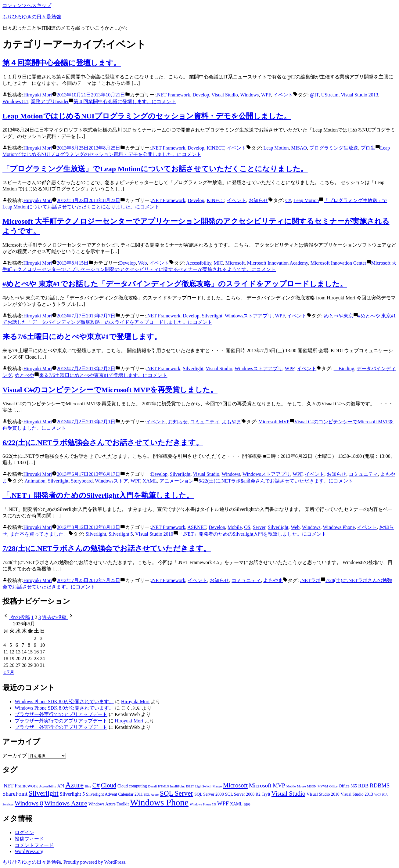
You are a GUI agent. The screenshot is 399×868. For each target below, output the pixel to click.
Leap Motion (276, 148)
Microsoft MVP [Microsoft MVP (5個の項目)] (267, 785)
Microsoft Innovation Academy (278, 263)
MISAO (299, 148)
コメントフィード (34, 845)
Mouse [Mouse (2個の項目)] (301, 786)
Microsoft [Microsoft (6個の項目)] (235, 785)
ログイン (24, 832)
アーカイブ (15, 756)
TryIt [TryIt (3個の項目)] (266, 794)
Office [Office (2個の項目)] (334, 786)
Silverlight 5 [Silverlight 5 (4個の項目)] (72, 794)
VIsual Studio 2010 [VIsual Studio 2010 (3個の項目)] (323, 794)
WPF (266, 95)
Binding (344, 369)
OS (247, 527)
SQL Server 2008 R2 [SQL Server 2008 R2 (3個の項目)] (243, 794)
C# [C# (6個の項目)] (96, 785)
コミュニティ (205, 422)
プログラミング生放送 (334, 148)
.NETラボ (310, 580)
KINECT (215, 148)
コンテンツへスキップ (27, 5)
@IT (314, 95)
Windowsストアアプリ (249, 316)
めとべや (24, 375)
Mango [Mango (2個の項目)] (217, 786)
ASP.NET (197, 527)
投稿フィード (29, 839)
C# (288, 200)
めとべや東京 (339, 316)
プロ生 (368, 148)
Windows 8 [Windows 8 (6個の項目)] (29, 803)
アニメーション (177, 481)
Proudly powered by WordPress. (95, 862)
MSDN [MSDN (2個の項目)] (312, 786)
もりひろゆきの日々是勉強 (32, 17)
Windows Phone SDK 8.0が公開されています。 (64, 702)
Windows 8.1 (15, 101)
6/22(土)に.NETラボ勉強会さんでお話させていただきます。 (103, 443)
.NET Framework (173, 95)
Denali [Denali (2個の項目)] (153, 786)
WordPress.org (29, 851)
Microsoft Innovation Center (338, 263)
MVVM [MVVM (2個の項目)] (323, 786)
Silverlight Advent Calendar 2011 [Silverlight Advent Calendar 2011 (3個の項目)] (114, 794)
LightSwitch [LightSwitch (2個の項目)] (203, 786)
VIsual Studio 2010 (154, 534)
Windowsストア (111, 481)
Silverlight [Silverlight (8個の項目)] (44, 793)
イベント (283, 95)
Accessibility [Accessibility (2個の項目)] (48, 786)
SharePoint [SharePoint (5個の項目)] (15, 794)
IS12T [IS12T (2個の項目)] (190, 786)
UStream (330, 95)
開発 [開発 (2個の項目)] (247, 804)
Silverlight (212, 316)
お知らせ (258, 200)
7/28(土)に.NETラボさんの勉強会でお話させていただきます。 (107, 548)
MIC (218, 263)
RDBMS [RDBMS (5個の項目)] (380, 785)
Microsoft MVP (274, 422)
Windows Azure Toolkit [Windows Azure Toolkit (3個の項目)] (109, 804)
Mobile (235, 527)
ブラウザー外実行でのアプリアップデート (61, 714)
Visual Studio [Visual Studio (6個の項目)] (288, 794)
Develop (201, 95)
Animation (35, 481)
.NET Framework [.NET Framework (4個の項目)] (20, 786)
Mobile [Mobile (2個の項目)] (291, 786)
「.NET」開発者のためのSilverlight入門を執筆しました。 (98, 495)
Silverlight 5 (121, 534)
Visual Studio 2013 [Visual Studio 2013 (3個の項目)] (357, 794)
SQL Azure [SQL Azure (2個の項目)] (151, 795)
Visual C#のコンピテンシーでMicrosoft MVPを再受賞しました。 (110, 390)
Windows (250, 95)
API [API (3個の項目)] (61, 786)
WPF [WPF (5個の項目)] (223, 803)
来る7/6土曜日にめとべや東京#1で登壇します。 (82, 337)
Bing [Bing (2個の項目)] (88, 786)
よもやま (232, 422)
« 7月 (9, 672)
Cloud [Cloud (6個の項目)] (109, 785)
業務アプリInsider (50, 101)
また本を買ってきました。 (39, 534)
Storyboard (82, 481)
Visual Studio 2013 (359, 95)
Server (259, 527)
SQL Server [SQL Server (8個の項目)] (176, 793)
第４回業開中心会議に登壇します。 (62, 63)
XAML (150, 481)
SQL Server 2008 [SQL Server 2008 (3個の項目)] (209, 794)
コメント (125, 101)
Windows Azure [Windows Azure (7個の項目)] (66, 803)
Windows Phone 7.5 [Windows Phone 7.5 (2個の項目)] (203, 804)
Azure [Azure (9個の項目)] (74, 785)
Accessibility (199, 263)
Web (143, 263)
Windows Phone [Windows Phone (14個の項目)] (159, 802)
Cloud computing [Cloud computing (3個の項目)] (132, 786)
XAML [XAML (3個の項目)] (236, 804)
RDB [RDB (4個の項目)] (363, 786)
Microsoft (235, 263)
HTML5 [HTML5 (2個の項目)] (164, 786)
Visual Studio (225, 95)
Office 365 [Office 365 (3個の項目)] (348, 786)
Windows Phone (339, 527)
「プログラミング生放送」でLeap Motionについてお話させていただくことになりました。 (155, 169)
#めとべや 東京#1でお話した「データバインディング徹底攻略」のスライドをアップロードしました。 (175, 284)
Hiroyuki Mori (38, 95)
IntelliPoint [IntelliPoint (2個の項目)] (178, 786)
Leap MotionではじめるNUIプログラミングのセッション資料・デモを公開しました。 (147, 116)
